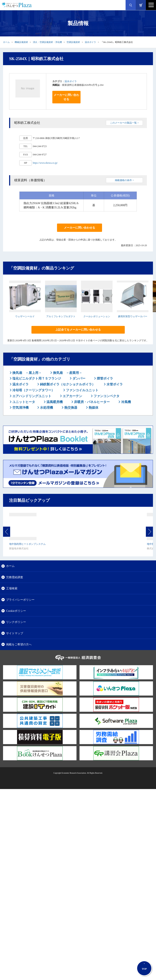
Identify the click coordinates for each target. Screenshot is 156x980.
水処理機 (46, 408)
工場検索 (12, 588)
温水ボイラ (90, 42)
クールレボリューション (97, 316)
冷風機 (126, 402)
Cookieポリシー (16, 611)
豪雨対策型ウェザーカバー (133, 316)
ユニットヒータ (23, 402)
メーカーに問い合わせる (66, 97)
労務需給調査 (15, 577)
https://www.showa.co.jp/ (45, 163)
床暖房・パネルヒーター (91, 402)
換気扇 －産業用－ (67, 373)
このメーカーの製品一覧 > (124, 123)
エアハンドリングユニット (31, 396)
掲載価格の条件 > (124, 180)
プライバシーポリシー (20, 600)
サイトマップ (15, 633)
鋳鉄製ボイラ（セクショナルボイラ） (67, 384)
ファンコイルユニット (82, 390)
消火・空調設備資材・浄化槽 (47, 42)
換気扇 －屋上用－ (27, 373)
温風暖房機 (54, 402)
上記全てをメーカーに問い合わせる (78, 330)
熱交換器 (70, 408)
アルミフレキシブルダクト (61, 316)
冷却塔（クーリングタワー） (33, 390)
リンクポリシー (16, 622)
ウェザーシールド (25, 316)
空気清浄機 (20, 408)
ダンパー (79, 378)
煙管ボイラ (104, 378)
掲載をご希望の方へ (19, 644)
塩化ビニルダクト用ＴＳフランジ (36, 378)
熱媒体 (93, 408)
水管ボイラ (114, 384)
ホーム (6, 42)
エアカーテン (72, 396)
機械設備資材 (21, 42)
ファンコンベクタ (106, 396)
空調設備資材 (73, 42)
